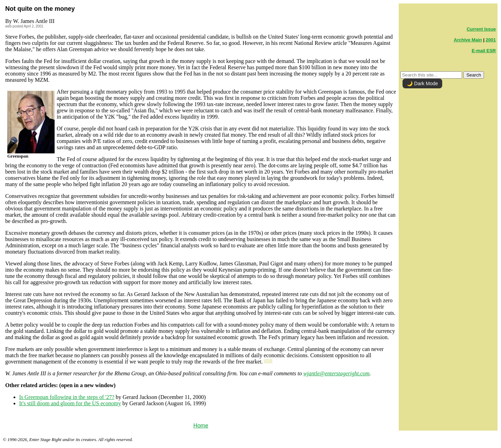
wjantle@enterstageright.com (336, 373)
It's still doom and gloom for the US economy (70, 403)
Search (474, 75)
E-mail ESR (484, 51)
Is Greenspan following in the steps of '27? (67, 397)
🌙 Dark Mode (422, 83)
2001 (491, 40)
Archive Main (468, 40)
